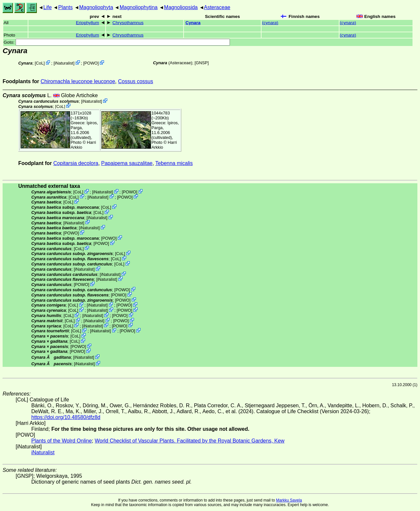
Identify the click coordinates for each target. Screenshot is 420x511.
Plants (65, 7)
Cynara (193, 23)
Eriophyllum (88, 23)
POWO (91, 63)
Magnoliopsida (181, 7)
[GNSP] (202, 63)
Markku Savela (289, 500)
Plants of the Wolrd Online (62, 441)
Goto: (117, 42)
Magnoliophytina (139, 7)
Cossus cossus (136, 81)
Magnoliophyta (96, 7)
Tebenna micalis (174, 163)
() (270, 23)
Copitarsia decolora (76, 163)
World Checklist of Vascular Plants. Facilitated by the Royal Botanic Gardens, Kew (189, 441)
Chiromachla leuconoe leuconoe (78, 81)
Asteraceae (217, 7)
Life (48, 7)
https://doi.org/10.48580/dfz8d (66, 417)
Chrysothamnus (128, 23)
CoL (40, 63)
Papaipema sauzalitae (127, 163)
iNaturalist (64, 63)
